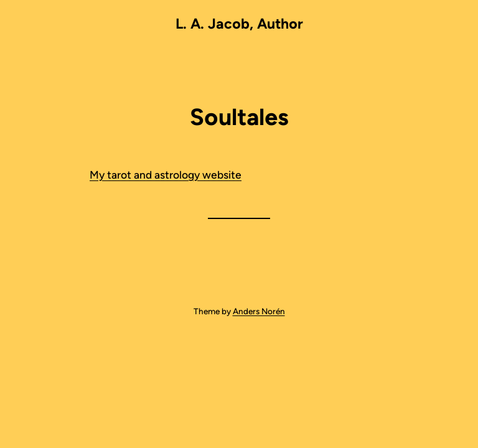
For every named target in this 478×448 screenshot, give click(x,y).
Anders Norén (259, 311)
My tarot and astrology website (166, 175)
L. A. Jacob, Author (239, 24)
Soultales (239, 117)
